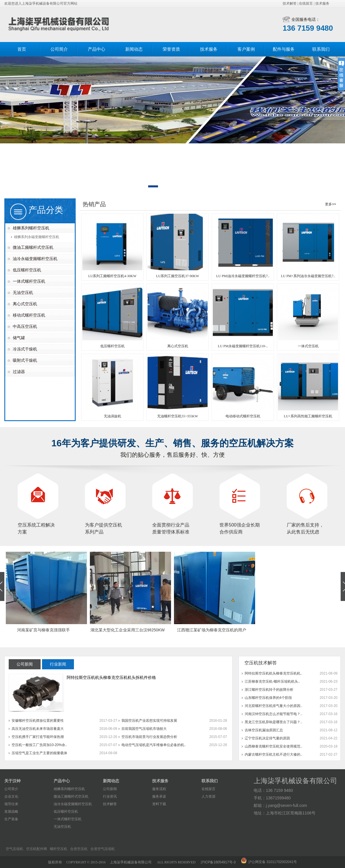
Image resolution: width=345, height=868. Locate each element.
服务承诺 (159, 796)
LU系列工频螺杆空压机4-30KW (112, 276)
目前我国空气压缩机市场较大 (144, 729)
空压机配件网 (37, 849)
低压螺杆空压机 (27, 270)
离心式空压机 (25, 304)
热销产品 (94, 204)
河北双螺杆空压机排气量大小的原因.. (274, 706)
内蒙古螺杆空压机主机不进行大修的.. (274, 754)
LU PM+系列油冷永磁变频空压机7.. (308, 276)
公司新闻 (110, 789)
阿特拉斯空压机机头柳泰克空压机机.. (274, 673)
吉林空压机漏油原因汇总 (264, 730)
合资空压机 (79, 849)
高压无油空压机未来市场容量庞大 (38, 729)
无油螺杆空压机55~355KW (177, 416)
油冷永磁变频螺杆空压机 (35, 259)
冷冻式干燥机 (25, 349)
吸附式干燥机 (25, 360)
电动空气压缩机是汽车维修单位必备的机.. (154, 745)
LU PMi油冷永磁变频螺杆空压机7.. (243, 276)
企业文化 (11, 796)
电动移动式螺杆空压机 (243, 416)
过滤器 (19, 372)
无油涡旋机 (112, 416)
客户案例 (246, 49)
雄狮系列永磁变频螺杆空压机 (37, 237)
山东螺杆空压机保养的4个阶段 (268, 698)
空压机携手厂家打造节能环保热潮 (38, 737)
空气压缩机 (14, 849)
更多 (328, 204)
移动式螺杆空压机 (29, 315)
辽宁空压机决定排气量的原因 (267, 738)
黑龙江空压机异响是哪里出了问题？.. (274, 722)
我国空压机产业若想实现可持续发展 (149, 721)
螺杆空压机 (59, 849)
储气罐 (19, 338)
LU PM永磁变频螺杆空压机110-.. (243, 346)
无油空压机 (23, 293)
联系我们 (321, 49)
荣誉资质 (171, 49)
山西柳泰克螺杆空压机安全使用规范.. (274, 746)
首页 (22, 49)
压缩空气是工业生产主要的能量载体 (39, 753)
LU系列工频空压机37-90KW (178, 276)
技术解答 (290, 3)
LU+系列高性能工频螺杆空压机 (308, 416)
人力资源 (208, 796)
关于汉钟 (12, 781)
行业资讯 (110, 796)
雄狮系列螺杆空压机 (31, 228)
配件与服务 (284, 49)
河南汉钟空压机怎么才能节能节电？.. (274, 714)
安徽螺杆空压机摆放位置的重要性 (38, 721)
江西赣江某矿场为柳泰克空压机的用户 (212, 630)
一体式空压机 (308, 346)
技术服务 (322, 3)
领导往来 (11, 804)
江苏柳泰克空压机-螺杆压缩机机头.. (272, 681)
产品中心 (97, 49)
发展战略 (11, 812)
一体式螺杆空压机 (29, 281)
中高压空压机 (25, 326)
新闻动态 (134, 49)
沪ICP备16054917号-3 (218, 862)
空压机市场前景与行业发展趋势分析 (149, 737)
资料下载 (159, 804)
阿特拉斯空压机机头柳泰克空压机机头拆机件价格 (111, 677)
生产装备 (11, 819)
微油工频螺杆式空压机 (33, 247)
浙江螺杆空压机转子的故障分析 (269, 690)
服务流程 (159, 789)
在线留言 (306, 3)
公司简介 (59, 49)
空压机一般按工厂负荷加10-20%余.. (39, 745)
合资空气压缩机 (103, 849)
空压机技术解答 (261, 663)
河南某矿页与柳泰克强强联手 (43, 630)
